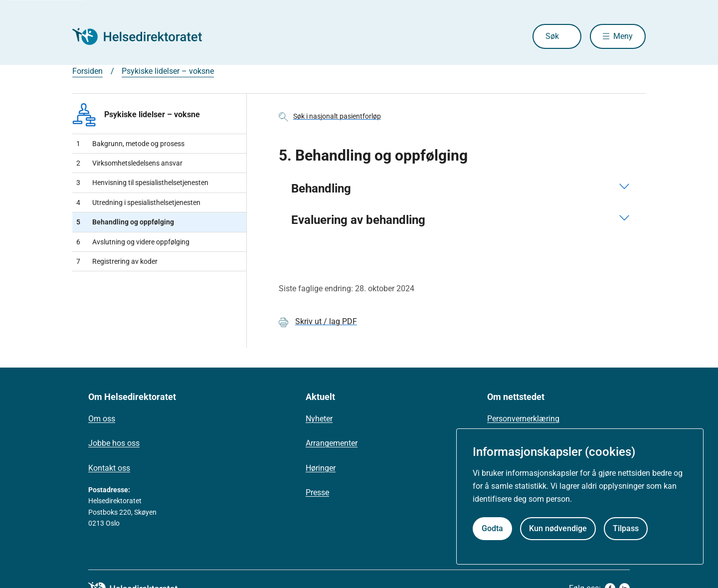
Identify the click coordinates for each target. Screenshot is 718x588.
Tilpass (626, 528)
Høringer (321, 468)
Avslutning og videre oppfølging (133, 242)
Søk (552, 36)
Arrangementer (332, 443)
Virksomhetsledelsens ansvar (129, 163)
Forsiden (88, 71)
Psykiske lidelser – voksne (168, 71)
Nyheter (319, 419)
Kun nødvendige (558, 528)
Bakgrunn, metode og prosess (130, 144)
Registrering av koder (117, 261)
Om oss (102, 419)
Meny (623, 36)
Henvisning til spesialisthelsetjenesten (142, 183)
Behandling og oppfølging (125, 222)
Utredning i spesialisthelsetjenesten (138, 202)
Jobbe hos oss (114, 443)
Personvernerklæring (523, 419)
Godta (492, 528)
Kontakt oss (109, 468)
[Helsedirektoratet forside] (144, 36)
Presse (317, 492)
